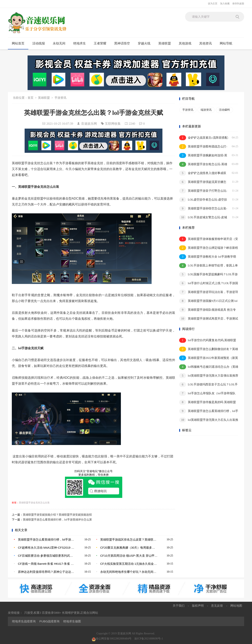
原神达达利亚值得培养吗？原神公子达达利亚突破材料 (47, 572)
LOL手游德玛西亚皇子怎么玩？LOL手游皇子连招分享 (208, 385)
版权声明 (198, 606)
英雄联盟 (166, 43)
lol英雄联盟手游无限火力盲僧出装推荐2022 (209, 376)
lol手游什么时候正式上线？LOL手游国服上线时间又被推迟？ (209, 283)
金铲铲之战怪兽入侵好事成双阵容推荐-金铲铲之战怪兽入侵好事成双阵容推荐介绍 (203, 173)
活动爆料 (224, 110)
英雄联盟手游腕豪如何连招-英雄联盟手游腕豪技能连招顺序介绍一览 (203, 156)
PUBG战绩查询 (50, 621)
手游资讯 (60, 98)
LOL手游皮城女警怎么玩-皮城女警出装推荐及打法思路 (203, 218)
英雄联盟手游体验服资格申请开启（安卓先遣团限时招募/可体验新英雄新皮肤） (209, 239)
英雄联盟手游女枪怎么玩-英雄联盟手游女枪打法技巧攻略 (203, 164)
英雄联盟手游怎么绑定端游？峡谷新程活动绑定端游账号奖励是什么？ (209, 248)
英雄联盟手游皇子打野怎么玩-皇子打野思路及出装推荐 (203, 191)
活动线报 (40, 43)
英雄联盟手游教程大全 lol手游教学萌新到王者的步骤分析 (208, 257)
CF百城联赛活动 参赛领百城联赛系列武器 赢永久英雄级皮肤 (47, 556)
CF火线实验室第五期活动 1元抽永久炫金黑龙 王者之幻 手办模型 (129, 564)
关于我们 (179, 606)
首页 (31, 98)
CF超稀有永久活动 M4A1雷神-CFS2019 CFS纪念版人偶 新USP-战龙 (47, 548)
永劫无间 (61, 43)
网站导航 (228, 43)
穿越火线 (146, 43)
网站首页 (18, 43)
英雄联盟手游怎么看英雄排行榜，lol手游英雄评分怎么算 (57, 520)
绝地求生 (81, 43)
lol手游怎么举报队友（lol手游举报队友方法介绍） (207, 394)
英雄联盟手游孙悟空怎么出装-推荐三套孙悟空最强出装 (203, 209)
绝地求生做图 (72, 621)
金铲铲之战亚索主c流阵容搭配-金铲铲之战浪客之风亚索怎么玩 (204, 138)
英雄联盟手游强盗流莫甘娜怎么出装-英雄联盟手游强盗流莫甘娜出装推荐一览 (203, 182)
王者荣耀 (102, 43)
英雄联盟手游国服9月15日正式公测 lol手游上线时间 (208, 301)
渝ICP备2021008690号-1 (149, 639)
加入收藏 (225, 4)
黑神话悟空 (124, 43)
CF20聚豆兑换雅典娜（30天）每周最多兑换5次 (129, 548)
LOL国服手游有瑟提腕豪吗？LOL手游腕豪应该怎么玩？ (208, 275)
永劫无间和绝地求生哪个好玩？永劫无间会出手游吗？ (129, 572)
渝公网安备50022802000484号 (112, 639)
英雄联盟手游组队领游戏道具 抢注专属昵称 (208, 310)
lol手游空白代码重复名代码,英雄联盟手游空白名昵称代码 (208, 340)
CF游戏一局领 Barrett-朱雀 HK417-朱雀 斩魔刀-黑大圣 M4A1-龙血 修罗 (47, 564)
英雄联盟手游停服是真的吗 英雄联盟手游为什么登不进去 (208, 402)
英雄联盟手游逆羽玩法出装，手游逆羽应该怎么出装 (209, 292)
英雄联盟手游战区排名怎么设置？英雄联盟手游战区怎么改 (129, 539)
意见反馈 (217, 606)
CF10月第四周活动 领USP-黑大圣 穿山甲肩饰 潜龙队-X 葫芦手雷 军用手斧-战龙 (129, 556)
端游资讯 (206, 110)
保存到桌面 (238, 4)
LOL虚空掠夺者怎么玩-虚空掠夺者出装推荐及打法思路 (203, 200)
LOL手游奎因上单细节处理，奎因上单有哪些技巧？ (208, 266)
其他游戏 (187, 43)
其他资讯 (207, 43)
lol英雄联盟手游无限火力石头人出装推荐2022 (209, 420)
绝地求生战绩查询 (24, 621)
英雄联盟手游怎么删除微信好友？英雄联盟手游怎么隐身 (209, 349)
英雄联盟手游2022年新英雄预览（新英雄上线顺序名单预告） (209, 358)
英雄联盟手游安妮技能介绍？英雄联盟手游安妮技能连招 (57, 515)
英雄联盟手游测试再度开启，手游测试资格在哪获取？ (209, 319)
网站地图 (236, 606)
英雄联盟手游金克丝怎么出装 (34, 503)
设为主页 (213, 4)
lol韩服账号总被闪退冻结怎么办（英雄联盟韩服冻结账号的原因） (209, 367)
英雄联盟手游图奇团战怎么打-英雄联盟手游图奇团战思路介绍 (203, 147)
